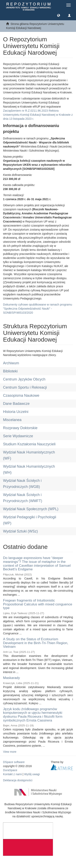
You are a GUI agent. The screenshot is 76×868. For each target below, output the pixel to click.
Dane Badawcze (16, 404)
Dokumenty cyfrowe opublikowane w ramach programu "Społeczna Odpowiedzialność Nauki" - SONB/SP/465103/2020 (38, 309)
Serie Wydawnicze (18, 436)
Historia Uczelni (16, 412)
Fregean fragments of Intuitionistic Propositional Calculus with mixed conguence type (38, 604)
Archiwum (11, 363)
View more (10, 752)
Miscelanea (12, 420)
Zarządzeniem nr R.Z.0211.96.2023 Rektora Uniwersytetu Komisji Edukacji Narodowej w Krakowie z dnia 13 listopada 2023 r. (38, 115)
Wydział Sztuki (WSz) (20, 531)
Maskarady (11, 678)
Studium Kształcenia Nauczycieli (29, 444)
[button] (59, 15)
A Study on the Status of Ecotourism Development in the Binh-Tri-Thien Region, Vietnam (36, 643)
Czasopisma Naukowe (21, 396)
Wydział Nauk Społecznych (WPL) (31, 509)
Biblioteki (10, 371)
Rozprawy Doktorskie (20, 428)
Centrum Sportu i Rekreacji (25, 387)
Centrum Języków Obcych (24, 379)
